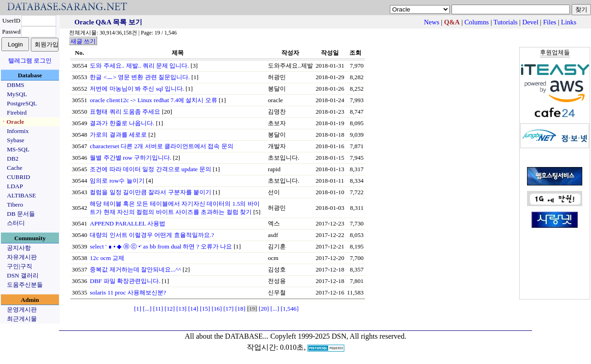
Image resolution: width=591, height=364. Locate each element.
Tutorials (505, 22)
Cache (14, 168)
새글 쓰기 (83, 41)
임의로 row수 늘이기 (117, 181)
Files (550, 22)
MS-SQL (18, 149)
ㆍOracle (12, 122)
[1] (138, 309)
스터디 (16, 223)
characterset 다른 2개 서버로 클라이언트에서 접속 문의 (161, 146)
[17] (228, 309)
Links (569, 22)
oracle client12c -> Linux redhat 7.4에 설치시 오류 (153, 100)
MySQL (17, 94)
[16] (217, 309)
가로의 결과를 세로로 (118, 135)
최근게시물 (22, 319)
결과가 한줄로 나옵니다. (122, 123)
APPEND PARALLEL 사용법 (127, 223)
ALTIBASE (21, 195)
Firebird (17, 113)
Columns (477, 22)
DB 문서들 (21, 214)
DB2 (13, 159)
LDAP (15, 186)
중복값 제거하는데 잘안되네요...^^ (135, 269)
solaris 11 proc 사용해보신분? (128, 292)
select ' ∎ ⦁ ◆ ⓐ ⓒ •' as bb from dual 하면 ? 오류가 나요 (161, 246)
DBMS (16, 85)
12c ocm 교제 (107, 258)
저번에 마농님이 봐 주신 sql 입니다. (137, 89)
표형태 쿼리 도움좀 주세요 (125, 112)
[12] (170, 309)
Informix (18, 131)
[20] (264, 309)
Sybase (16, 140)
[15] (205, 309)
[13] (181, 309)
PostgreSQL (22, 103)
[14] (193, 309)
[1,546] (290, 309)
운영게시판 (22, 309)
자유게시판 (22, 257)
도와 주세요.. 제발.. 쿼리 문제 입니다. (139, 66)
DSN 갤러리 (23, 275)
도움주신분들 (25, 285)
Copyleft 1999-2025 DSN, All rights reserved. (338, 336)
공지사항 (19, 248)
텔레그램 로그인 (30, 61)
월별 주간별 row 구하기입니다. (130, 158)
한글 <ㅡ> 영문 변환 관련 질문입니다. (140, 77)
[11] (158, 309)
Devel (530, 22)
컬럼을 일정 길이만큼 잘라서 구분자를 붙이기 (151, 192)
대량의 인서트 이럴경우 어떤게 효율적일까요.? (152, 235)
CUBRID (18, 177)
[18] (240, 309)
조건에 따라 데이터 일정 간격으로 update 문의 (151, 169)
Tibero (15, 205)
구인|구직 (20, 266)
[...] (147, 309)
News (432, 22)
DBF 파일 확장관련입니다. (125, 281)
